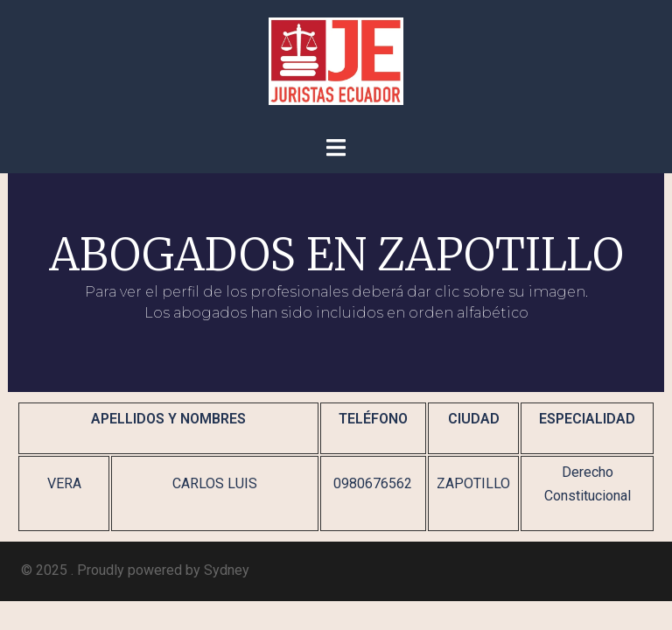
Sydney (227, 570)
